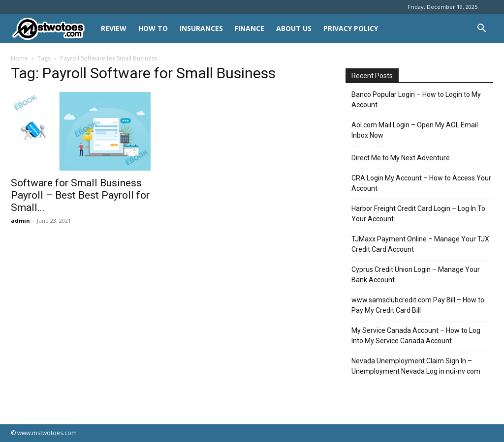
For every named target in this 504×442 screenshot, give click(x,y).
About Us (294, 28)
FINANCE (250, 28)
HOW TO (153, 28)
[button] (481, 29)
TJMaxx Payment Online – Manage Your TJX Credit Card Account (420, 244)
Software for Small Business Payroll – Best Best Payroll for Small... (80, 195)
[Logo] (53, 29)
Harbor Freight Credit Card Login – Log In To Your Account (418, 214)
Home (19, 58)
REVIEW (114, 28)
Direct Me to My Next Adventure (401, 158)
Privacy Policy (351, 28)
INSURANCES (201, 28)
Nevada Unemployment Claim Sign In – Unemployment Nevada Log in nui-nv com (416, 366)
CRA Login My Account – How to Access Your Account (421, 183)
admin (20, 221)
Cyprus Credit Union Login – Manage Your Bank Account (416, 275)
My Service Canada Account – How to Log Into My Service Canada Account (416, 336)
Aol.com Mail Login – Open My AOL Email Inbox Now (415, 130)
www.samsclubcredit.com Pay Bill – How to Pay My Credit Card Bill (418, 305)
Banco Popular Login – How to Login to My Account (416, 100)
